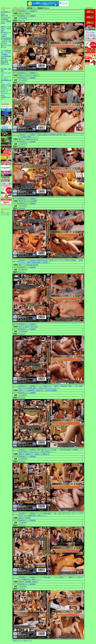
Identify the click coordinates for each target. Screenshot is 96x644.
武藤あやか (30, 139)
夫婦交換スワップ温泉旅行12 (28, 11)
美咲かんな (22, 75)
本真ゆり (28, 13)
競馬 (2, 69)
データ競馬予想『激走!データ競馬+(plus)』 (6, 42)
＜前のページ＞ (17, 641)
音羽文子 (28, 327)
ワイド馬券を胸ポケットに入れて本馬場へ (6, 53)
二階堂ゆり (35, 582)
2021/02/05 (22, 146)
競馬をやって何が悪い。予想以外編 (6, 29)
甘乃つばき (27, 201)
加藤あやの (46, 454)
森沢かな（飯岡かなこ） (27, 454)
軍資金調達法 (5, 80)
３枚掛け (4, 36)
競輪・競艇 (8, 69)
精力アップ (4, 92)
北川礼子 (48, 390)
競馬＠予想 (4, 16)
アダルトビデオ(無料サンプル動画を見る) (6, 86)
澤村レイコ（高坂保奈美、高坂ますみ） (32, 390)
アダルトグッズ (6, 90)
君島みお (22, 582)
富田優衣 (54, 390)
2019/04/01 (22, 398)
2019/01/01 (22, 525)
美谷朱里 (28, 518)
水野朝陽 (28, 582)
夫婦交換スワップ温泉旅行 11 (28, 73)
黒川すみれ (35, 327)
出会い (3, 95)
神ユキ (36, 139)
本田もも (22, 13)
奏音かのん (22, 139)
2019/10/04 (22, 272)
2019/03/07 (22, 461)
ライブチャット (6, 93)
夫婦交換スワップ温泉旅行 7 (28, 324)
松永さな (22, 327)
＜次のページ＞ (27, 641)
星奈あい (22, 518)
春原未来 (29, 265)
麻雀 (2, 71)
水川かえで (36, 75)
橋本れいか (39, 454)
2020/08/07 (22, 208)
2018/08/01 (22, 589)
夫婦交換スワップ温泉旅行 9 (28, 199)
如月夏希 (34, 201)
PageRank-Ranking (6, 38)
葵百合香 (35, 265)
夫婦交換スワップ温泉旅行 (27, 16)
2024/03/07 (22, 83)
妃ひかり (29, 75)
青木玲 (21, 201)
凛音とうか (22, 265)
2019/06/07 (22, 334)
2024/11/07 (22, 21)
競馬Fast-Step (5, 64)
